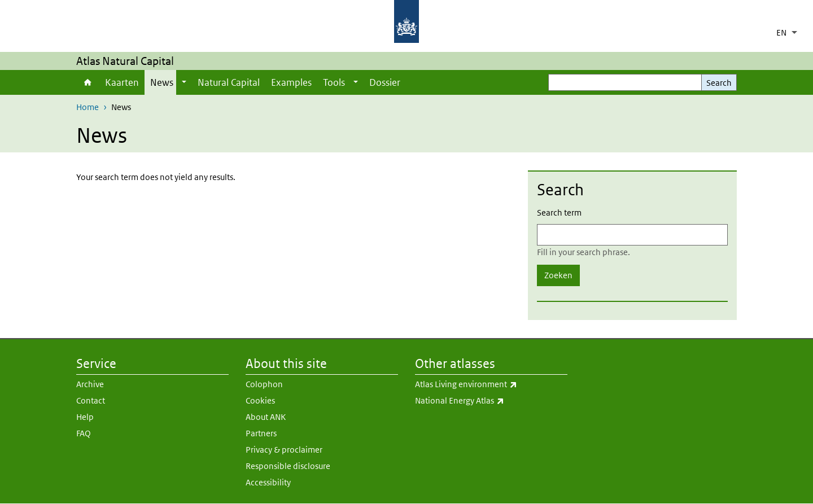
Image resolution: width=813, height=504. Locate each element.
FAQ (84, 433)
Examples (291, 82)
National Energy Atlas (489, 401)
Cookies (260, 400)
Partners (261, 433)
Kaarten (122, 82)
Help (85, 417)
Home (88, 82)
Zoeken (558, 275)
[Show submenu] (184, 82)
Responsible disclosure (288, 466)
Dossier (385, 82)
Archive (90, 384)
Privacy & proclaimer (284, 450)
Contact (91, 400)
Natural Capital (229, 82)
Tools (334, 82)
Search (719, 83)
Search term (559, 212)
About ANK (266, 417)
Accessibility (268, 482)
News (162, 82)
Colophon (264, 384)
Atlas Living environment (491, 384)
